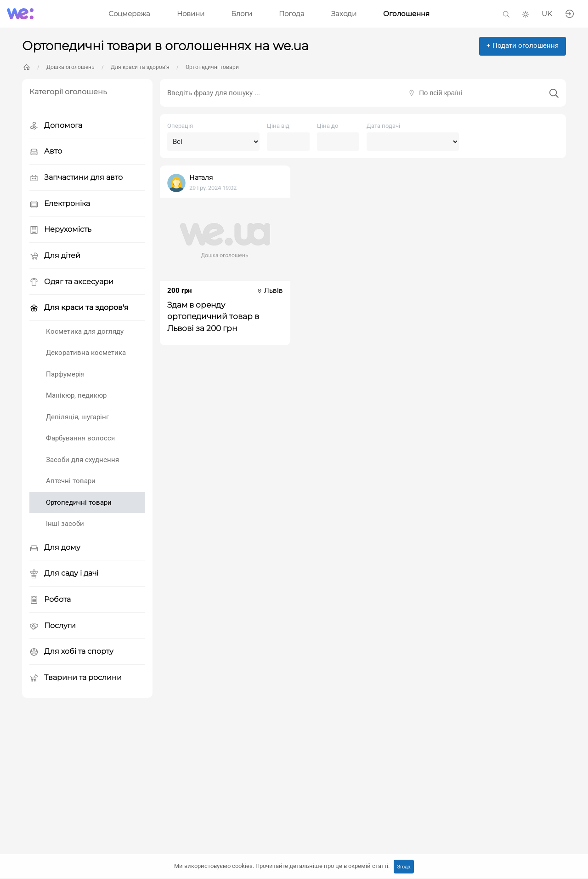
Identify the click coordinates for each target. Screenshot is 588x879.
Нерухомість (60, 230)
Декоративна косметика (86, 353)
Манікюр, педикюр (76, 395)
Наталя (201, 177)
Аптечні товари (71, 481)
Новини (191, 14)
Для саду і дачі (64, 574)
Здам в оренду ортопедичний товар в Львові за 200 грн (213, 316)
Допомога (56, 126)
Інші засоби (65, 524)
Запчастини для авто (76, 178)
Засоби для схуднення (82, 460)
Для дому (55, 548)
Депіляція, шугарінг (77, 417)
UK (547, 14)
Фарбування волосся (80, 438)
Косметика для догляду (85, 331)
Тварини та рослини (76, 678)
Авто (46, 151)
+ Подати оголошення (523, 46)
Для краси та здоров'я (140, 67)
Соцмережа (129, 14)
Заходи (344, 14)
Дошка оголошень (71, 67)
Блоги (242, 14)
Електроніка (60, 204)
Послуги (53, 626)
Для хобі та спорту (71, 652)
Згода (404, 867)
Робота (50, 600)
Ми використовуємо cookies (282, 866)
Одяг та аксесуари (71, 282)
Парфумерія (65, 374)
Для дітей (55, 256)
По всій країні (441, 93)
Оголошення (406, 14)
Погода (292, 14)
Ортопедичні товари (212, 67)
